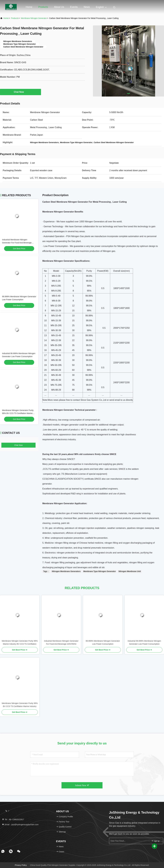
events (74, 7)
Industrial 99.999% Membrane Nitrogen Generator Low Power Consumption (144, 642)
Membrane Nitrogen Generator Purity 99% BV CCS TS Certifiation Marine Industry (18, 413)
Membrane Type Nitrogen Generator (100, 571)
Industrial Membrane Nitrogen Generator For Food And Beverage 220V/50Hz (17, 243)
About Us (59, 7)
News (87, 7)
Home (29, 7)
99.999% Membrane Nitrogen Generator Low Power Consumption (103, 642)
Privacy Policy (21, 865)
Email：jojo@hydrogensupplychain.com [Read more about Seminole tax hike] (20, 825)
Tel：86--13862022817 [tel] (13, 819)
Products (43, 7)
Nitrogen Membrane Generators (66, 571)
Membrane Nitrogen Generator (34, 18)
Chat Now (20, 92)
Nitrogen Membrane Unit (130, 571)
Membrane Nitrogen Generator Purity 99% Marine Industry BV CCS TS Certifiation (20, 642)
